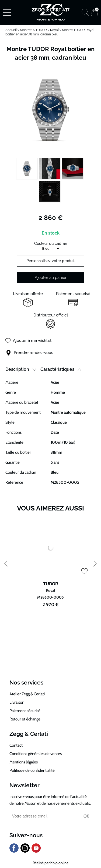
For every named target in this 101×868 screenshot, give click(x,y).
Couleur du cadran (51, 243)
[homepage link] (51, 12)
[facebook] (14, 852)
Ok (86, 816)
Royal (54, 30)
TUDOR (41, 30)
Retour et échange (25, 719)
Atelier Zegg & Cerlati (27, 694)
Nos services (26, 682)
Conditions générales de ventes (36, 754)
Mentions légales (24, 762)
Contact (16, 745)
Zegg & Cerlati (29, 734)
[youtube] (36, 852)
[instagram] (25, 852)
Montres (26, 30)
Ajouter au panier (51, 278)
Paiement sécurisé (25, 711)
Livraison (17, 702)
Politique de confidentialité (32, 770)
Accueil (11, 30)
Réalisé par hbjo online (50, 863)
